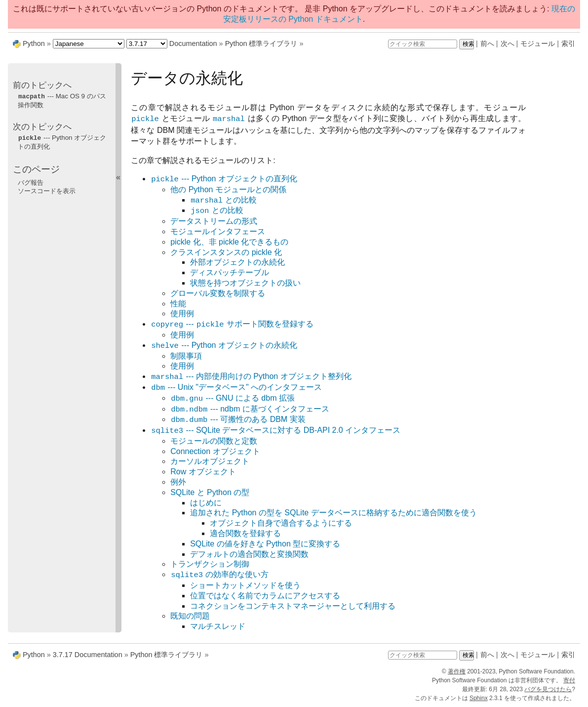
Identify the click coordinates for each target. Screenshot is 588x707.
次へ (508, 43)
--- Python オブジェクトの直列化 (224, 179)
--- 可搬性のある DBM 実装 (238, 420)
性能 (178, 304)
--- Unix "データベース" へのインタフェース (236, 388)
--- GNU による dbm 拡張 (233, 398)
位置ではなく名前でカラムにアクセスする (265, 596)
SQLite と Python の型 (210, 492)
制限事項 (186, 356)
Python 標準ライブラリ (261, 43)
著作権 (457, 671)
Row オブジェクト (203, 472)
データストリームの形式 (214, 221)
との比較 (223, 200)
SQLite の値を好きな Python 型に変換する (265, 544)
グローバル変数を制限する (218, 293)
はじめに (206, 503)
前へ (487, 43)
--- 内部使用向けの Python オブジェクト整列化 (251, 377)
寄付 (569, 680)
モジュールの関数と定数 (214, 441)
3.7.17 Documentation (88, 655)
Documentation (193, 43)
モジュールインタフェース (218, 231)
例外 (178, 482)
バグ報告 (31, 182)
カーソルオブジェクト (210, 461)
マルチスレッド (218, 626)
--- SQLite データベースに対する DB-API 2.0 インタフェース (275, 431)
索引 (568, 43)
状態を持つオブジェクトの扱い (245, 283)
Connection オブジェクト (215, 451)
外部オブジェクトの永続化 (237, 262)
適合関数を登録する (245, 533)
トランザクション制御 (210, 564)
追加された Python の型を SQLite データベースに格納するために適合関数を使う (333, 513)
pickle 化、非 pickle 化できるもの (229, 242)
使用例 (182, 313)
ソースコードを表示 (47, 190)
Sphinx (479, 698)
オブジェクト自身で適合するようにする (281, 523)
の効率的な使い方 (219, 575)
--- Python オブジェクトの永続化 (224, 346)
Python (34, 43)
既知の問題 (190, 616)
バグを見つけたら (548, 689)
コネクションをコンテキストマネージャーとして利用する (293, 606)
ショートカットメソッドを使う (245, 585)
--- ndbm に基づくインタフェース (250, 409)
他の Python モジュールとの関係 (228, 189)
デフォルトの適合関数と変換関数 (249, 554)
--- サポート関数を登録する (232, 324)
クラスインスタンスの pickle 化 (226, 252)
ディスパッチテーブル (230, 272)
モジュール (538, 43)
